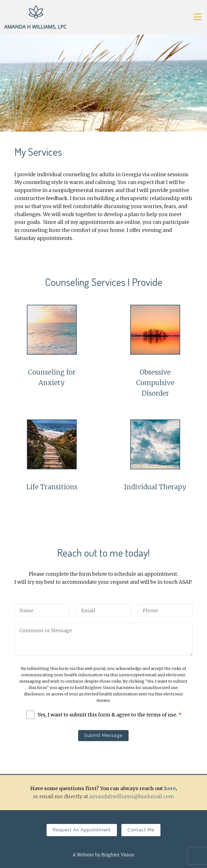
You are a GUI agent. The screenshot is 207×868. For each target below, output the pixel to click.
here (170, 788)
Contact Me (141, 830)
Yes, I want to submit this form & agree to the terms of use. (109, 715)
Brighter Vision (118, 855)
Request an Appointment (82, 830)
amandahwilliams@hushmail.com (132, 796)
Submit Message (103, 735)
